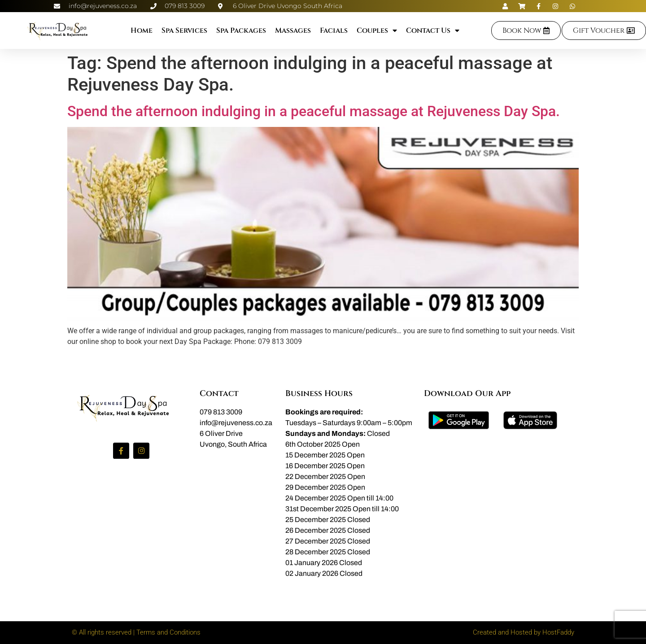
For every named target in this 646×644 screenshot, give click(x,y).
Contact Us (433, 30)
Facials (334, 30)
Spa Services (184, 30)
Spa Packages (241, 30)
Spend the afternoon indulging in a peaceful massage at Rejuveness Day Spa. (314, 111)
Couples (377, 30)
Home (142, 30)
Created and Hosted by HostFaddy (524, 632)
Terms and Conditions (168, 632)
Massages (293, 30)
